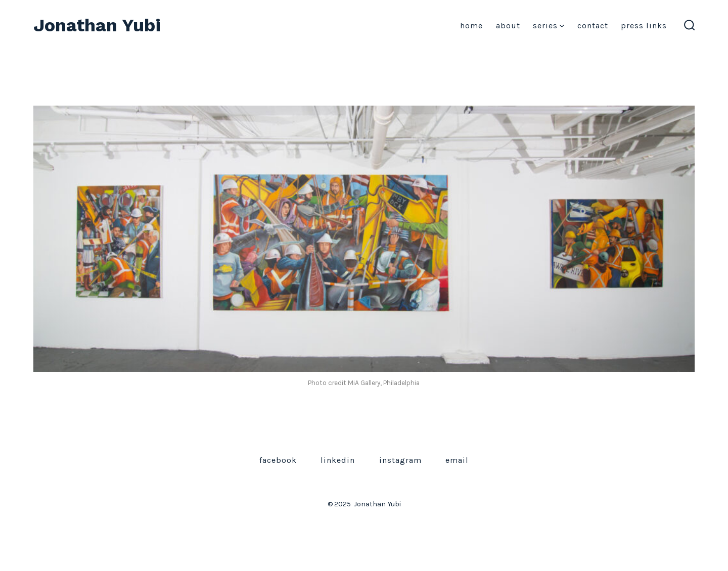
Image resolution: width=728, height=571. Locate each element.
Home (471, 26)
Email (457, 460)
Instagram (400, 460)
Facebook (278, 460)
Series (549, 26)
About (508, 26)
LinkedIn (338, 460)
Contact (593, 26)
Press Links (644, 26)
